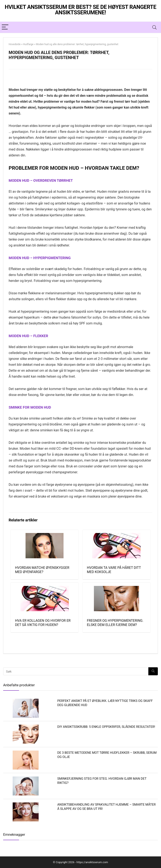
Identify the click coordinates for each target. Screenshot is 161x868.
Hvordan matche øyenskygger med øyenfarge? (42, 570)
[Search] (154, 27)
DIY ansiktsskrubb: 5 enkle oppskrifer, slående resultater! (106, 727)
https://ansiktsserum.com (92, 862)
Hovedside (15, 44)
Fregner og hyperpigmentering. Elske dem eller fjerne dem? (115, 623)
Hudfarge (28, 44)
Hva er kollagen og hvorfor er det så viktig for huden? (43, 623)
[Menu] (5, 27)
